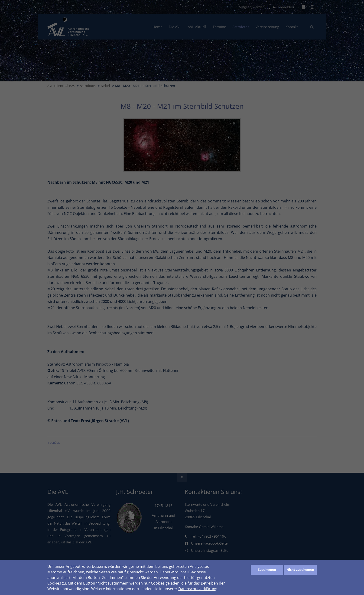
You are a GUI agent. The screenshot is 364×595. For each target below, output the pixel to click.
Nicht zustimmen (300, 570)
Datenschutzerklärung (198, 589)
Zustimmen (267, 570)
